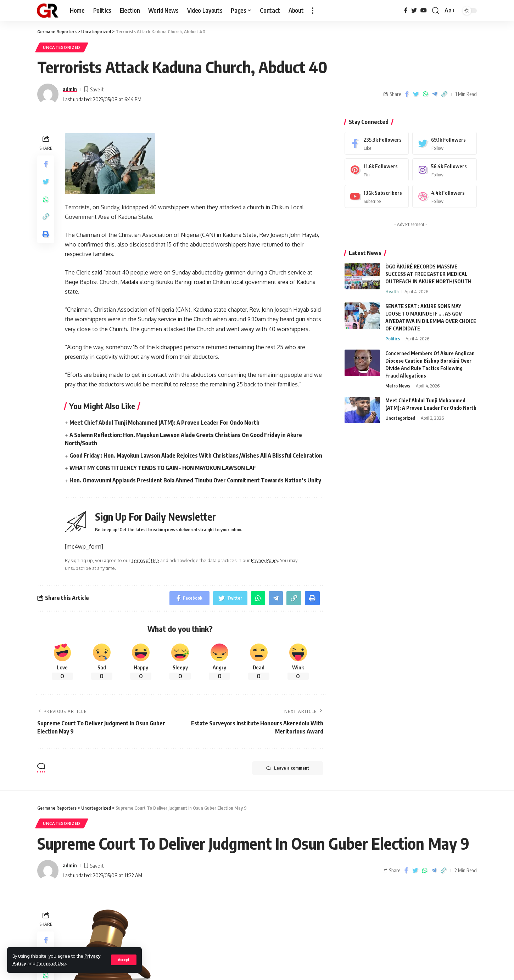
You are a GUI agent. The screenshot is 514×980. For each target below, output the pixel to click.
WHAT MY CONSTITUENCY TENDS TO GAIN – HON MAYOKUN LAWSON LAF (163, 468)
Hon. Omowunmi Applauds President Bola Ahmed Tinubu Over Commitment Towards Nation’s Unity (195, 480)
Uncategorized (62, 47)
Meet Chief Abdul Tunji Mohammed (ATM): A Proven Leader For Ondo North (164, 423)
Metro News (398, 386)
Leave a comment (288, 768)
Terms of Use (51, 963)
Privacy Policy (264, 560)
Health (392, 291)
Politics (393, 339)
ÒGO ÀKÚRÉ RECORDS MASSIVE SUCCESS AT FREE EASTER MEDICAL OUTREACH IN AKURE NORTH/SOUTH (428, 274)
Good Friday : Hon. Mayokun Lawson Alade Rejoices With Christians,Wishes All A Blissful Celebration (196, 455)
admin (70, 89)
